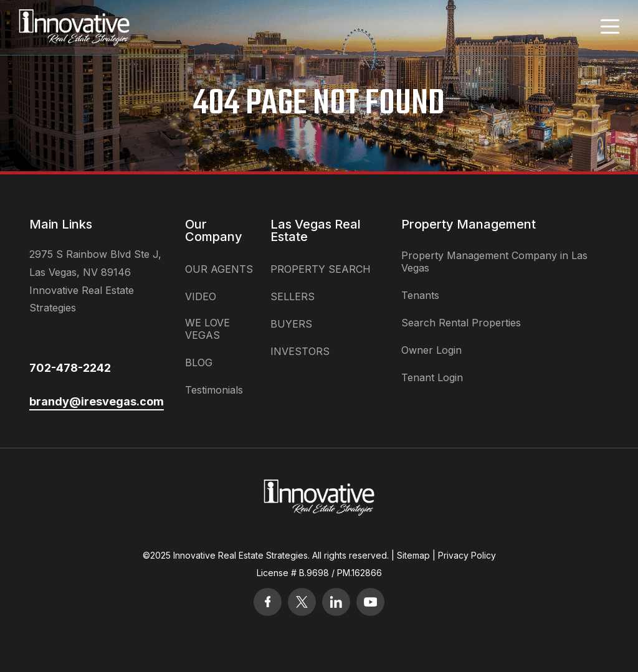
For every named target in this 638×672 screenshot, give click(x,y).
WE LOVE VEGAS (207, 329)
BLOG (199, 362)
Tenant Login (432, 377)
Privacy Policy (467, 555)
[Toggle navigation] (610, 26)
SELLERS (293, 296)
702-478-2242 (70, 368)
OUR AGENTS (219, 269)
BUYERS (291, 324)
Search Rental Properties (461, 323)
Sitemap (413, 555)
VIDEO (201, 296)
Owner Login (431, 350)
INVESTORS (300, 351)
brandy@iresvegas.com (97, 401)
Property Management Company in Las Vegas (494, 262)
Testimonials (214, 390)
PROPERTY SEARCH (321, 269)
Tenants (420, 295)
